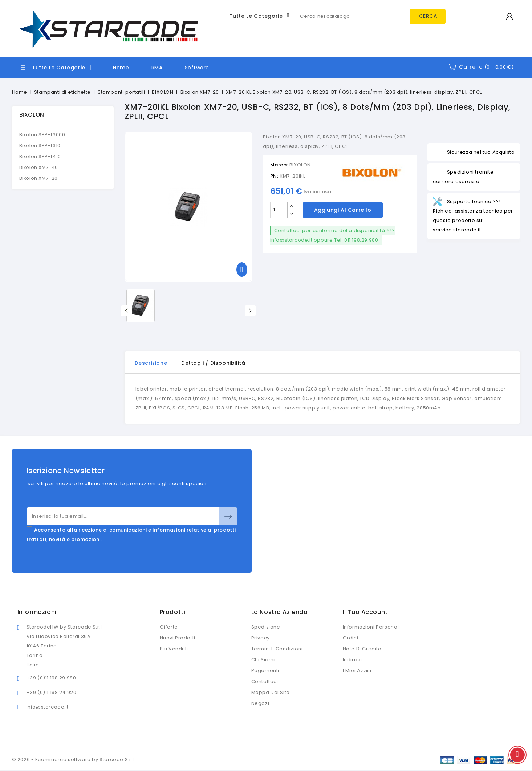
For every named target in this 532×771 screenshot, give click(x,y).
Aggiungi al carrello (343, 210)
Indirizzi (352, 660)
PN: (274, 176)
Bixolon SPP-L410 (40, 156)
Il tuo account (365, 612)
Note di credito (362, 649)
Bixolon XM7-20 (38, 178)
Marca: (279, 165)
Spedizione (266, 627)
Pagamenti (265, 671)
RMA (157, 68)
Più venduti (174, 649)
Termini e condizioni (277, 649)
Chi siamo (264, 660)
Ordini (351, 638)
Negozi (260, 704)
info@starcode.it (48, 707)
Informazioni (37, 612)
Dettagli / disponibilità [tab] (214, 363)
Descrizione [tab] (151, 363)
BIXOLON (32, 115)
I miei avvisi (357, 671)
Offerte (169, 627)
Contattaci (265, 682)
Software (197, 68)
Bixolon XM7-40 (39, 167)
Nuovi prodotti (178, 638)
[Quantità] (279, 210)
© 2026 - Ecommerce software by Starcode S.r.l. (74, 760)
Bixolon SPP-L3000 (42, 135)
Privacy (261, 638)
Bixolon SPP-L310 (40, 146)
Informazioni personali (371, 627)
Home (121, 68)
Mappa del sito (271, 693)
